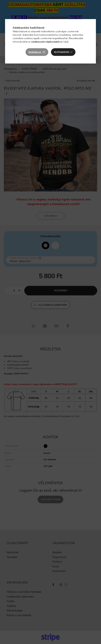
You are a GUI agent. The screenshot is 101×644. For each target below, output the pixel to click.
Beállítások (35, 52)
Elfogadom (62, 52)
